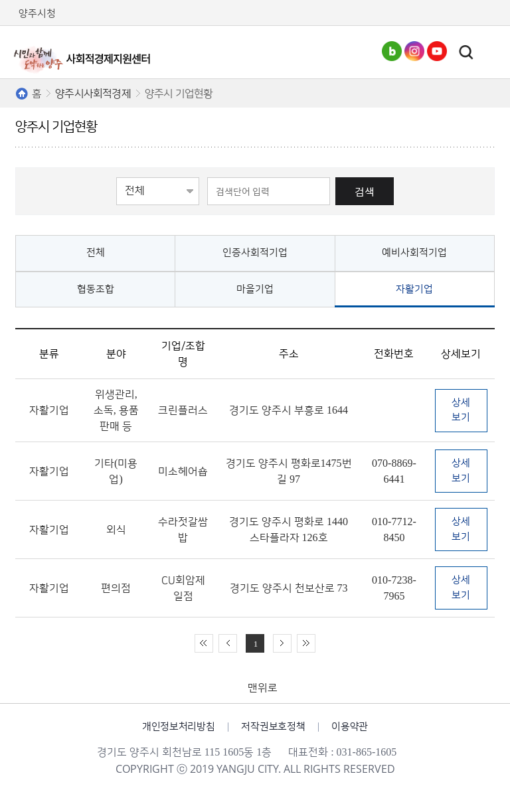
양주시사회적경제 (93, 94)
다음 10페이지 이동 (282, 643)
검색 (365, 191)
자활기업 (414, 289)
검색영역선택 (117, 176)
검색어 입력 (200, 176)
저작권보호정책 (273, 727)
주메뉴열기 (489, 52)
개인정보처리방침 (179, 727)
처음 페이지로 (204, 643)
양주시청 (37, 14)
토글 (466, 52)
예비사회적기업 (414, 253)
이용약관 (350, 727)
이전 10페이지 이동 (228, 643)
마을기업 (255, 289)
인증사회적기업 (255, 253)
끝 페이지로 (306, 643)
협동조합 (96, 289)
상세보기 (461, 410)
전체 (96, 253)
